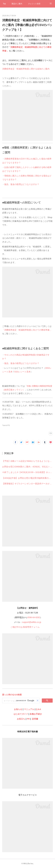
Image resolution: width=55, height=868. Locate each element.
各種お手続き (36, 714)
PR (28, 719)
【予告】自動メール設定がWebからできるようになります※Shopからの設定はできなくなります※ (27, 461)
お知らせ (18, 709)
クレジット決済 (34, 4)
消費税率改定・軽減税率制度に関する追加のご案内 (26, 69)
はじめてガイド (21, 714)
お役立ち (21, 719)
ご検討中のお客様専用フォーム (25, 627)
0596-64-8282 (34, 617)
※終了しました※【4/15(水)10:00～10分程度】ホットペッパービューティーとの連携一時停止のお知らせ (27, 472)
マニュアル (29, 709)
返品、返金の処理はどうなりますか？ (22, 184)
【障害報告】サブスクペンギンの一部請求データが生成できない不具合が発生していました (27, 484)
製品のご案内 (17, 4)
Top (4, 4)
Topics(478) (6, 425)
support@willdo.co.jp (32, 622)
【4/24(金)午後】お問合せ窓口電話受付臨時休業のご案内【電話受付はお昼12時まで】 (27, 478)
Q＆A (38, 709)
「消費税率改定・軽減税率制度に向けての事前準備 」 (27, 330)
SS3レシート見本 (22, 372)
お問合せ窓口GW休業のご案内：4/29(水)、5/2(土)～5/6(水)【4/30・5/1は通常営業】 (27, 467)
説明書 (35, 719)
